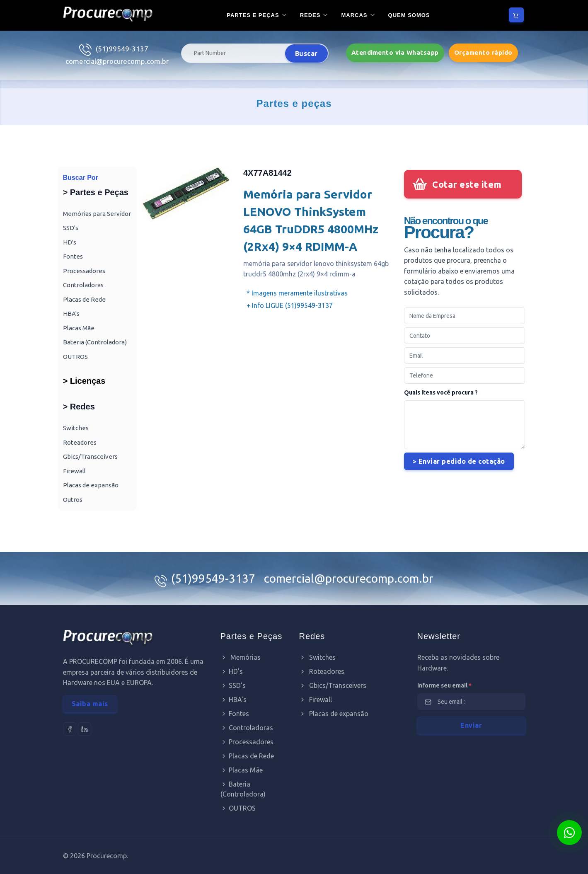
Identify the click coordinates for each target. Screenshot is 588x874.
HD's (70, 242)
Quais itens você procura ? (441, 392)
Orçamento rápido (483, 52)
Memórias (241, 657)
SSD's (71, 228)
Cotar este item (467, 184)
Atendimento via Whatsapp (395, 52)
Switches (76, 428)
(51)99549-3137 (122, 49)
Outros (73, 500)
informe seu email (444, 685)
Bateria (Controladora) (95, 342)
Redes (310, 15)
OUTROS (75, 357)
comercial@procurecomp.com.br (117, 61)
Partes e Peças (253, 15)
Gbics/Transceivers (90, 456)
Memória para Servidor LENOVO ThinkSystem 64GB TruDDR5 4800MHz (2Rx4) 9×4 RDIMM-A (311, 220)
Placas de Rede (84, 299)
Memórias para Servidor (97, 214)
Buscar (306, 53)
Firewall (74, 471)
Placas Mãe (79, 328)
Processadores (84, 271)
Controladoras (83, 285)
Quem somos (409, 15)
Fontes (73, 256)
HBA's (71, 314)
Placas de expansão (91, 485)
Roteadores (80, 442)
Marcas (354, 15)
